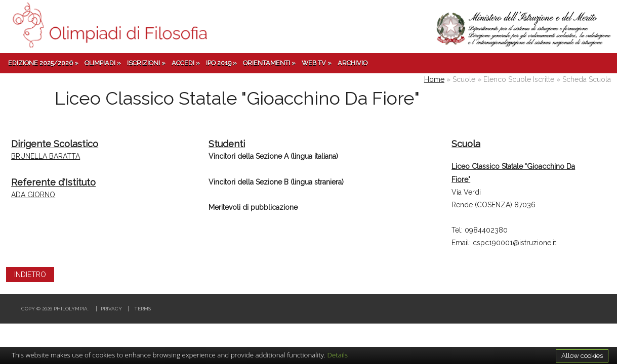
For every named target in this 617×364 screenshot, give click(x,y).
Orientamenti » (269, 63)
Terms (142, 309)
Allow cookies (582, 355)
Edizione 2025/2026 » (43, 63)
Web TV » (317, 63)
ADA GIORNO (33, 195)
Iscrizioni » (146, 63)
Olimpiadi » (103, 63)
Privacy (111, 309)
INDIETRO (30, 275)
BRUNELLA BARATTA (46, 156)
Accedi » (186, 63)
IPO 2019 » (221, 63)
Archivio (353, 63)
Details (338, 355)
